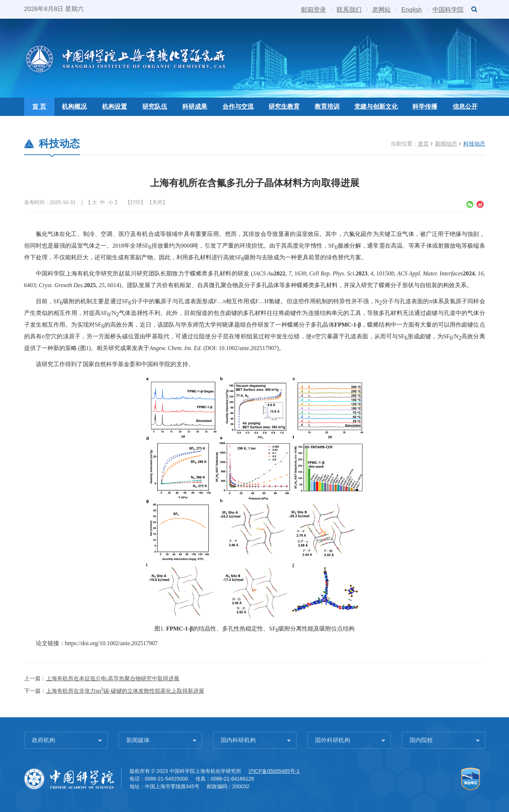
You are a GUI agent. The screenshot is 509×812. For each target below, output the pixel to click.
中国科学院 (448, 9)
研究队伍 (155, 107)
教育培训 (327, 107)
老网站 (381, 9)
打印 (135, 202)
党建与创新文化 (376, 107)
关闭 (157, 202)
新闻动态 (446, 144)
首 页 (39, 107)
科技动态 (474, 144)
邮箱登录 (314, 9)
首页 (423, 144)
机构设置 (115, 107)
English (412, 9)
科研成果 (195, 107)
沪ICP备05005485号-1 (274, 771)
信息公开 (465, 107)
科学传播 (425, 107)
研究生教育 (284, 107)
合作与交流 (238, 107)
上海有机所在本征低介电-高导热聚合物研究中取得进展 (113, 678)
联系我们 (349, 9)
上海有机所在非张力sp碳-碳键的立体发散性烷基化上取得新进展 (125, 691)
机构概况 (74, 107)
